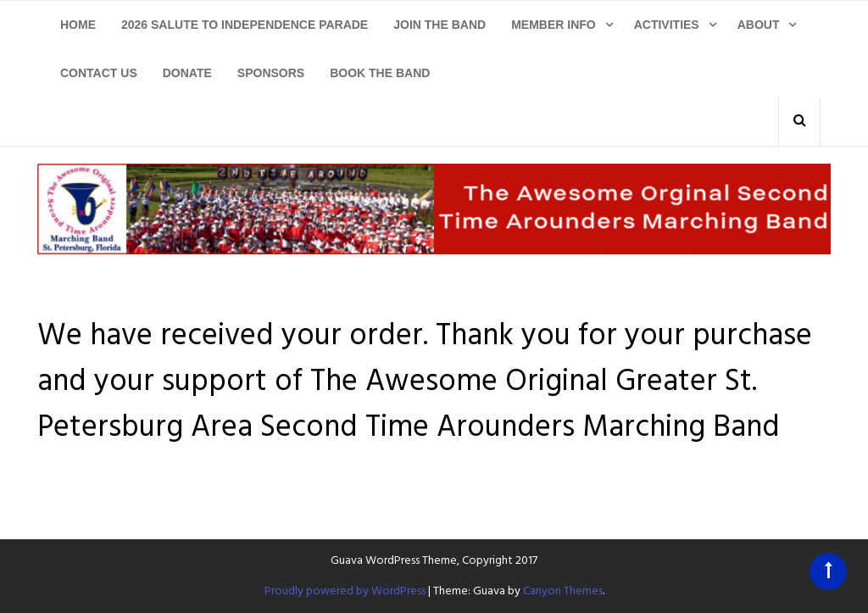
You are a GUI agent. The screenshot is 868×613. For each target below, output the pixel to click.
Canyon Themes (563, 591)
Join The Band (440, 25)
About (759, 25)
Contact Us (99, 73)
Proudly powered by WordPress (345, 591)
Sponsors (271, 73)
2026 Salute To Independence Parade (245, 25)
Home (78, 25)
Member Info (554, 25)
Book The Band (380, 73)
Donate (187, 73)
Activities (667, 25)
